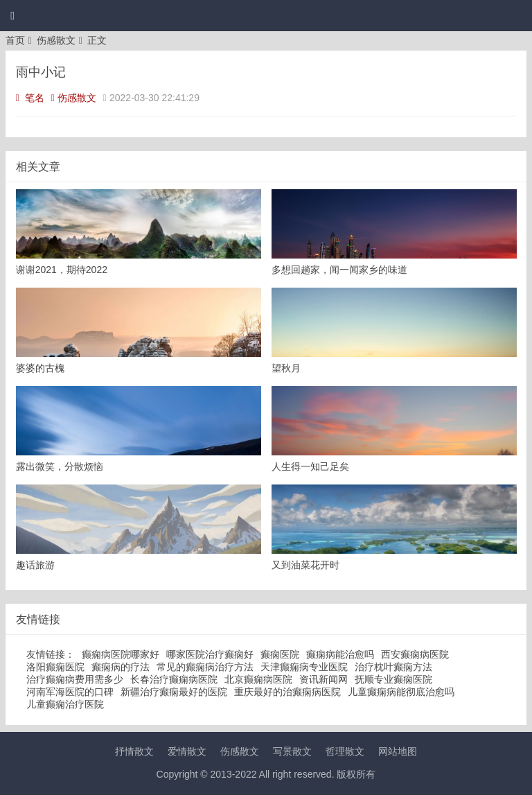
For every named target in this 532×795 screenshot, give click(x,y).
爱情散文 (187, 751)
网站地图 (398, 751)
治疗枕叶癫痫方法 (393, 667)
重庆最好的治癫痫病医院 (287, 692)
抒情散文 (134, 751)
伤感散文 (56, 40)
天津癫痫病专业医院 (304, 667)
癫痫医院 (280, 654)
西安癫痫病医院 (415, 654)
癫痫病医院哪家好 (121, 654)
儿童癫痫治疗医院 (65, 704)
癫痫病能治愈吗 (340, 654)
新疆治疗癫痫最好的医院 (174, 692)
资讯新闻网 (323, 679)
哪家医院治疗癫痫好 (210, 654)
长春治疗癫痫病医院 (174, 679)
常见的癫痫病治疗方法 (205, 667)
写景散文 (292, 751)
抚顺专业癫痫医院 (393, 679)
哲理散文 (345, 751)
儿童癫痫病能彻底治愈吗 (401, 692)
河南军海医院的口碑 (70, 692)
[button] (12, 16)
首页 (15, 40)
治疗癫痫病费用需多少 (75, 679)
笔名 (30, 98)
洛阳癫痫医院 (55, 667)
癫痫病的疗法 (121, 667)
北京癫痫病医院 (258, 679)
